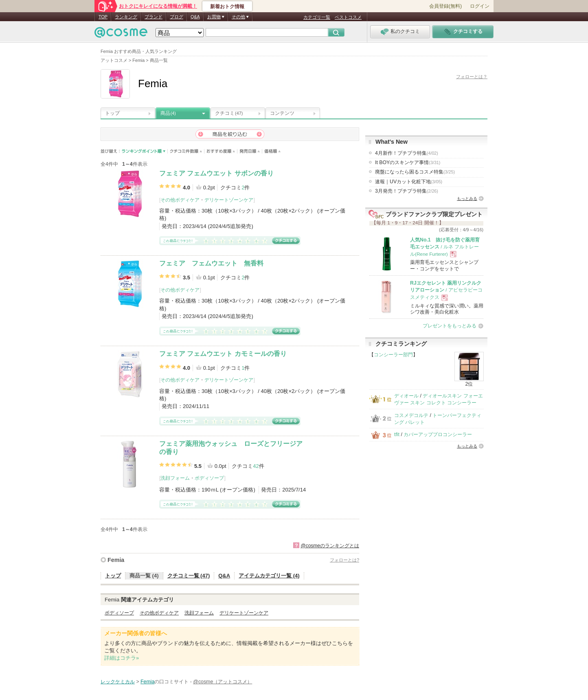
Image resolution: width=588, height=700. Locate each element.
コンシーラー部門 (393, 355)
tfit (397, 434)
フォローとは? (344, 560)
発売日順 (250, 151)
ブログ (177, 17)
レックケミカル (118, 682)
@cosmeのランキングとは (330, 546)
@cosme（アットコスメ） (223, 682)
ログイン (480, 6)
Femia (116, 560)
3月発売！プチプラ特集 (407, 191)
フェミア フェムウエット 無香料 (211, 263)
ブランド (154, 17)
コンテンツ (282, 113)
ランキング (126, 17)
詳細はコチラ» (122, 658)
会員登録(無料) (445, 6)
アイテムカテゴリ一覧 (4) (269, 576)
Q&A (195, 17)
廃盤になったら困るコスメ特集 (415, 172)
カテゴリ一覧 (317, 17)
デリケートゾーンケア (229, 200)
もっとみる (467, 199)
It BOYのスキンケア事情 (408, 162)
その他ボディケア (180, 200)
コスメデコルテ (411, 415)
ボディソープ (209, 478)
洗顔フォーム (175, 478)
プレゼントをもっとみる (450, 326)
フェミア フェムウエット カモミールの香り (223, 354)
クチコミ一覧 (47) (189, 576)
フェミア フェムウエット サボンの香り (216, 173)
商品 (168, 113)
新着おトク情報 (227, 7)
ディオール (406, 396)
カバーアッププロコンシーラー (438, 434)
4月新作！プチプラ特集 (407, 153)
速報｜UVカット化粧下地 (409, 182)
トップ (112, 113)
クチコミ (229, 113)
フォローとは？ (472, 77)
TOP (103, 17)
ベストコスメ (348, 17)
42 (256, 466)
